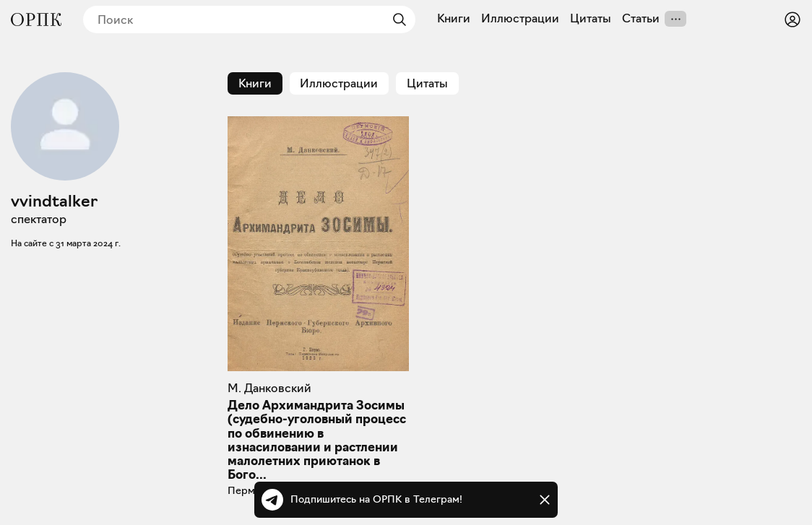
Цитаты (591, 19)
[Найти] (396, 19)
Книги (454, 19)
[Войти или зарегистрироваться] (792, 19)
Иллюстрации (520, 19)
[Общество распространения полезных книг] (36, 19)
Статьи (641, 19)
